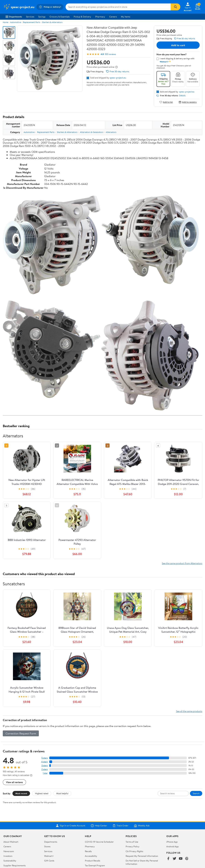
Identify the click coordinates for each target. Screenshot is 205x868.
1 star (45, 773)
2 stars (45, 769)
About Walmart (11, 842)
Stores (47, 846)
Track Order (120, 826)
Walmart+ (49, 856)
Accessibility (91, 856)
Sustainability (10, 861)
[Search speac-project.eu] (118, 7)
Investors (8, 856)
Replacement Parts (32, 22)
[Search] (175, 7)
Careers (113, 17)
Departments (14, 17)
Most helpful (62, 793)
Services (30, 17)
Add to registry (188, 102)
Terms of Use (132, 842)
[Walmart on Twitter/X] (174, 859)
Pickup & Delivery (82, 17)
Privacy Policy (133, 846)
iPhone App (172, 842)
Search (196, 793)
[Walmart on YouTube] (181, 859)
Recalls (88, 851)
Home (6, 22)
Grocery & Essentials (60, 17)
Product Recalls (92, 861)
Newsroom (9, 851)
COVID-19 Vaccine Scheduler (99, 842)
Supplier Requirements (14, 865)
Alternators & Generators (92, 132)
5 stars (45, 758)
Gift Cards (49, 861)
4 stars (44, 762)
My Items (126, 17)
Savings (42, 17)
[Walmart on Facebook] (168, 859)
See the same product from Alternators (182, 563)
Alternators (111, 132)
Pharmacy (100, 17)
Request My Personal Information (142, 856)
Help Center (99, 826)
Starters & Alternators (52, 22)
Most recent (21, 793)
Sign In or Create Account (70, 826)
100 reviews (110, 54)
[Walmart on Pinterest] (187, 859)
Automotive (16, 22)
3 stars (45, 765)
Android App (172, 846)
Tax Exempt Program (95, 865)
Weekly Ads (142, 826)
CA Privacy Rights (134, 851)
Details (182, 96)
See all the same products (189, 711)
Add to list (166, 102)
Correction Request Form (21, 733)
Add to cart (178, 45)
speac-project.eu (118, 78)
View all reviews (14, 782)
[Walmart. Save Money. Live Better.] (19, 7)
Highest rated (42, 793)
